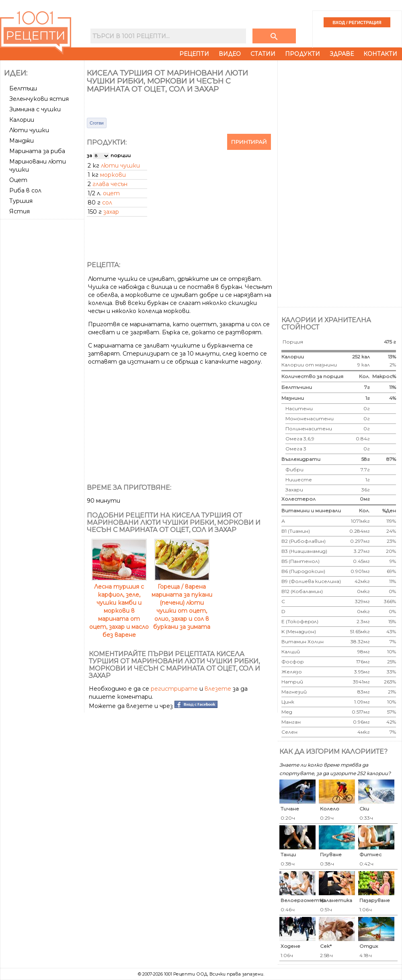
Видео (230, 54)
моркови (113, 175)
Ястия (19, 211)
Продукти (303, 54)
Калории (22, 120)
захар (111, 212)
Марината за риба (37, 151)
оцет (111, 193)
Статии (263, 54)
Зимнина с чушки (35, 109)
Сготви (97, 123)
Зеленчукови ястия (39, 99)
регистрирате (174, 689)
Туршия (21, 201)
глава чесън (110, 184)
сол (107, 203)
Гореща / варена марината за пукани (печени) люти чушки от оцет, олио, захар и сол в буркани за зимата (182, 603)
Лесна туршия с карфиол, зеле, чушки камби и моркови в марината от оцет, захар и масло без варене (119, 607)
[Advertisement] (43, 343)
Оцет (18, 180)
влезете (218, 689)
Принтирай (249, 142)
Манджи (22, 141)
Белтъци (23, 88)
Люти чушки (29, 130)
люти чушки (120, 166)
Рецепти (194, 54)
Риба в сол (25, 190)
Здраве (342, 54)
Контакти (380, 54)
